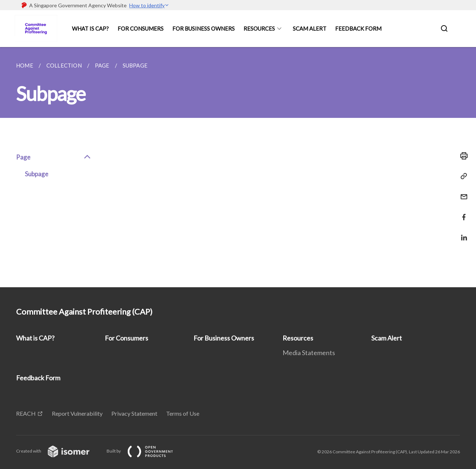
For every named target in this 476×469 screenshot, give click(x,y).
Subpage (37, 174)
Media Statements (309, 353)
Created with (59, 451)
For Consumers (141, 28)
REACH (26, 413)
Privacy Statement (134, 413)
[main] (238, 167)
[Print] (462, 156)
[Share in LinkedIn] (462, 233)
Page (54, 157)
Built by (146, 451)
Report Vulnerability (77, 413)
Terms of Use (183, 413)
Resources (259, 28)
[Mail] (462, 192)
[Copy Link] (462, 176)
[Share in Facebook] (462, 213)
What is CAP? (90, 28)
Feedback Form (358, 28)
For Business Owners (204, 28)
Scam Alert (310, 28)
